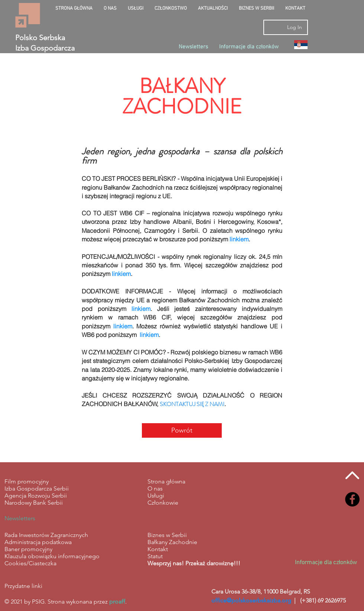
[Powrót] (182, 430)
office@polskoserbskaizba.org (251, 600)
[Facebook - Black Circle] (352, 499)
